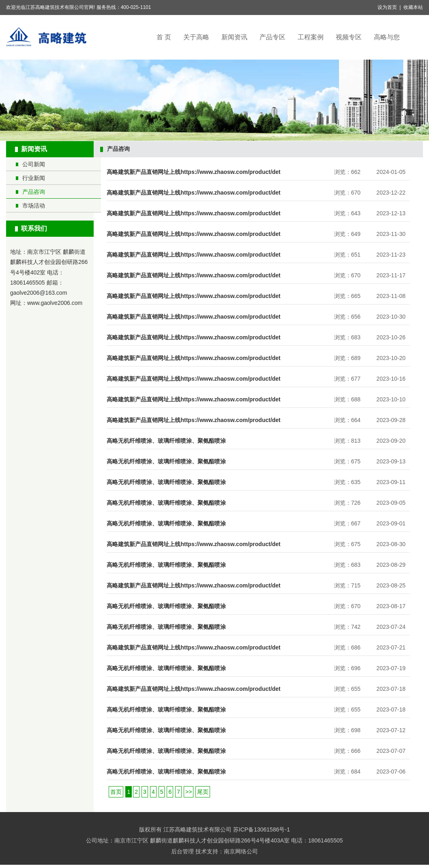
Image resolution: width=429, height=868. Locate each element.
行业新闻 (34, 178)
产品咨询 (34, 192)
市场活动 (34, 206)
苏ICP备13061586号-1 (262, 829)
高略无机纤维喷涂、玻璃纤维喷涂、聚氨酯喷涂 (166, 441)
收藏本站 (413, 7)
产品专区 (272, 37)
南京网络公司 (241, 851)
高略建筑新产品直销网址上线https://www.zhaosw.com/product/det (193, 172)
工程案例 (311, 37)
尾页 (203, 792)
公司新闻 (34, 164)
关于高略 (196, 37)
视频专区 (349, 37)
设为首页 (387, 7)
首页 (116, 792)
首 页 (164, 37)
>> (189, 792)
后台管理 (182, 851)
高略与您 (387, 37)
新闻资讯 (234, 37)
